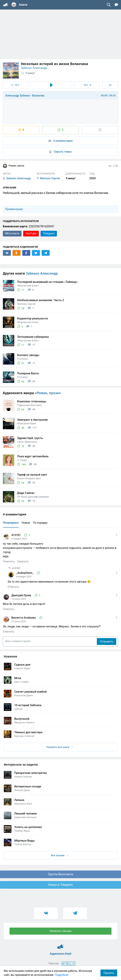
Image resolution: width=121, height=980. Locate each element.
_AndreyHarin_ (25, 573)
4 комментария (61, 141)
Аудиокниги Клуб (61, 945)
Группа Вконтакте (61, 874)
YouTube (31, 233)
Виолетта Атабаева (24, 618)
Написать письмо (61, 931)
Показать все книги (59, 747)
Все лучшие (60, 855)
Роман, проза (14, 166)
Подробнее (62, 975)
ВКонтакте (12, 233)
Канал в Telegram (61, 885)
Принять (109, 973)
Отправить (107, 642)
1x (110, 85)
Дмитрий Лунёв (22, 595)
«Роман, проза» (48, 393)
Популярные (11, 523)
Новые (26, 523)
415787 (16, 535)
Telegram (49, 233)
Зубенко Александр (34, 68)
